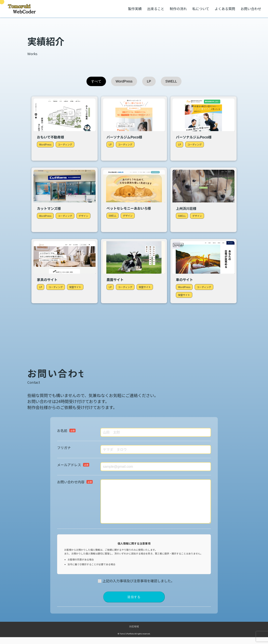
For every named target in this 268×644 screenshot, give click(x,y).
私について (201, 9)
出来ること (156, 9)
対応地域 (134, 633)
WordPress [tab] (124, 81)
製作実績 (135, 9)
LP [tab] (149, 81)
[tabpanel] (134, 200)
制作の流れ (178, 9)
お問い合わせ (251, 9)
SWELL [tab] (171, 81)
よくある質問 (225, 9)
